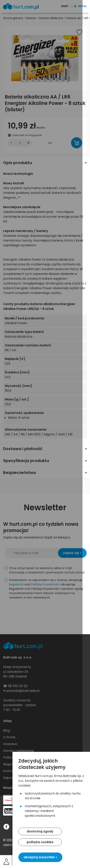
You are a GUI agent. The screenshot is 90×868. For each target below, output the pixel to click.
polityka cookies (40, 842)
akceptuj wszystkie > (40, 857)
